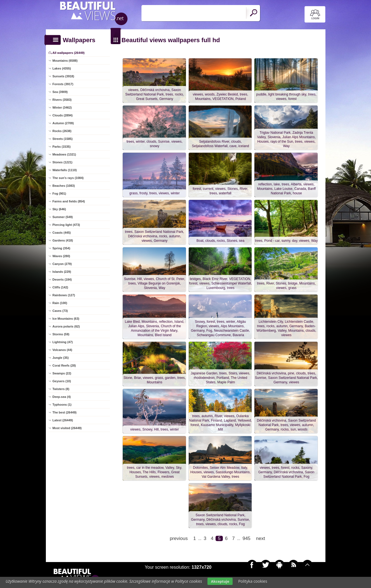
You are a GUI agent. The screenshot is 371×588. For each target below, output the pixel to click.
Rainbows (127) (64, 295)
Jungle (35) (61, 358)
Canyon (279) (62, 264)
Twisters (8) (61, 389)
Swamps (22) (62, 373)
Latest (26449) (63, 420)
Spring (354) (62, 248)
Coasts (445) (62, 233)
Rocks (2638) (62, 131)
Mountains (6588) (65, 61)
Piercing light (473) (66, 225)
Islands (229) (62, 272)
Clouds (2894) (63, 115)
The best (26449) (65, 412)
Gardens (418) (63, 240)
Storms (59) (61, 334)
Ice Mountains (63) (66, 319)
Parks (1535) (62, 147)
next (261, 541)
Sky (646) (59, 209)
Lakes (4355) (62, 68)
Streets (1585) (63, 139)
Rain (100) (60, 303)
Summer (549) (63, 217)
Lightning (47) (63, 342)
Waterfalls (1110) (65, 170)
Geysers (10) (62, 381)
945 (246, 541)
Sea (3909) (60, 92)
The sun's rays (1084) (68, 178)
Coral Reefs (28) (64, 365)
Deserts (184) (62, 279)
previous (179, 541)
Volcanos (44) (62, 350)
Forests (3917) (63, 84)
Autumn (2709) (63, 123)
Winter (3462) (62, 107)
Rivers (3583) (62, 100)
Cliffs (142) (60, 287)
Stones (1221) (63, 162)
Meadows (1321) (64, 154)
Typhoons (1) (62, 405)
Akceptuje (220, 581)
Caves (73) (60, 311)
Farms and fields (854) (69, 201)
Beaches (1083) (64, 186)
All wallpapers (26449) (69, 53)
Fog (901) (59, 193)
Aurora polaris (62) (66, 326)
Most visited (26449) (67, 428)
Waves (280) (61, 256)
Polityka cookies (253, 581)
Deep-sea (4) (62, 397)
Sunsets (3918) (63, 76)
